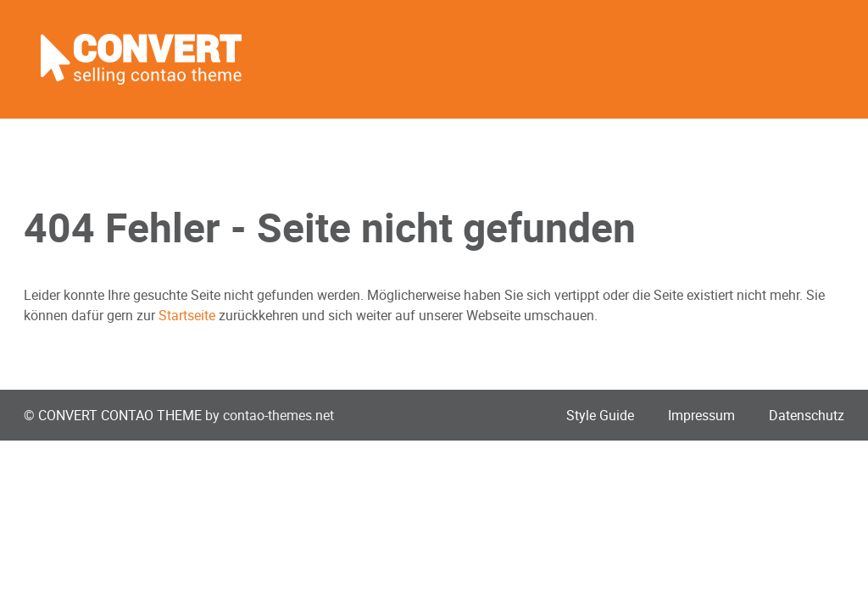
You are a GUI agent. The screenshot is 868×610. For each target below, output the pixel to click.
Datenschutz (807, 415)
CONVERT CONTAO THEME (120, 415)
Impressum (701, 415)
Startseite (187, 315)
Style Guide (600, 415)
